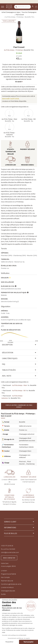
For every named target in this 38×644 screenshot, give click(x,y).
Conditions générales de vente (11, 584)
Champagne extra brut (27, 434)
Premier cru (23, 430)
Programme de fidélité (8, 574)
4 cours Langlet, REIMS (8, 566)
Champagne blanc (25, 451)
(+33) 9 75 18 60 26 (7, 546)
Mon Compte (5, 577)
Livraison (4, 571)
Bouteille (22, 422)
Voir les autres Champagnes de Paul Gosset (19, 406)
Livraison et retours (7, 587)
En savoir (19, 82)
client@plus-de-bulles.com (10, 552)
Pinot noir (23, 461)
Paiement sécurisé (7, 581)
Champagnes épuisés (8, 591)
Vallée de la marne (25, 426)
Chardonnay (30, 464)
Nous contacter (9, 558)
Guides (3, 594)
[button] (19, 345)
